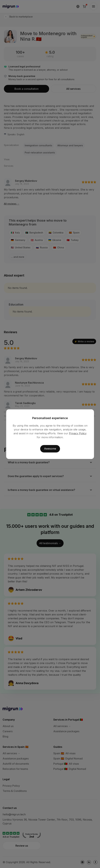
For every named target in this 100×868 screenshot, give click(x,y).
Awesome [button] (50, 449)
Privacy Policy (78, 433)
